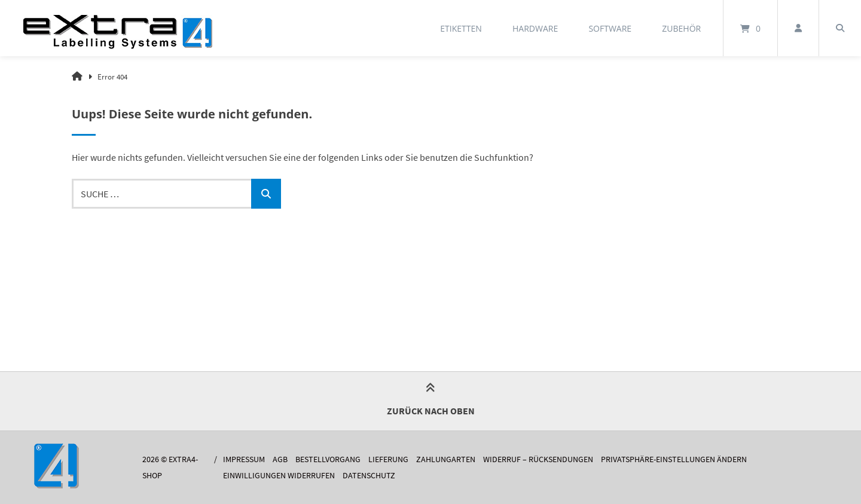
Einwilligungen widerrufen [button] (279, 476)
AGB (280, 459)
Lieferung (388, 459)
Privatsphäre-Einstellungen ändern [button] (674, 459)
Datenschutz (369, 476)
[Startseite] (118, 28)
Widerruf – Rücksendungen (538, 459)
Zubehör (681, 28)
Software (610, 28)
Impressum (244, 459)
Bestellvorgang (328, 459)
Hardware (535, 28)
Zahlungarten (446, 459)
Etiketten (461, 28)
